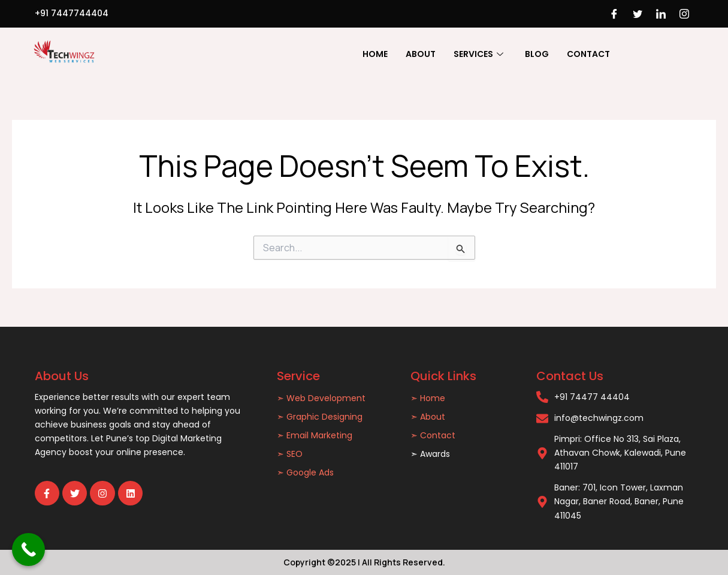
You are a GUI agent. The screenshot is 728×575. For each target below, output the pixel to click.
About (421, 54)
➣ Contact (433, 435)
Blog (537, 54)
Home (375, 54)
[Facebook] (614, 14)
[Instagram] (684, 14)
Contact (588, 54)
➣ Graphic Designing (320, 417)
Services (478, 54)
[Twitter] (638, 14)
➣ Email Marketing (315, 435)
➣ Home (428, 398)
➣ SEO (290, 454)
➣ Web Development (321, 398)
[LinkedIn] (661, 14)
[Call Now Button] (28, 550)
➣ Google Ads (305, 472)
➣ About (428, 417)
